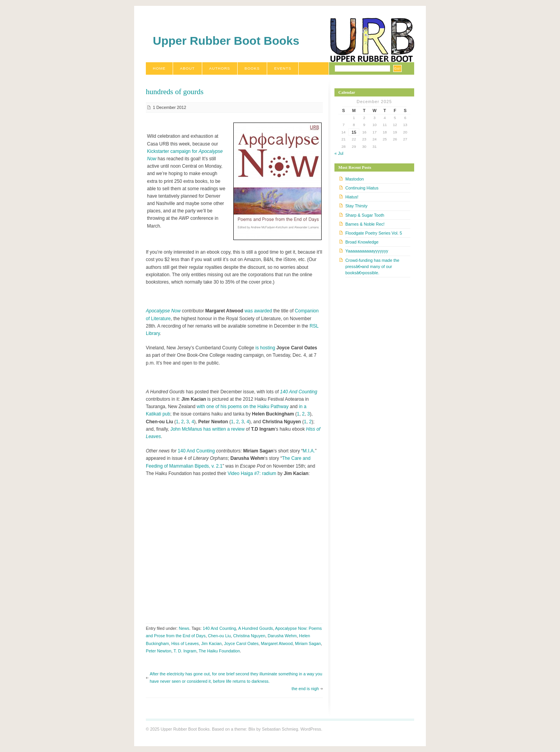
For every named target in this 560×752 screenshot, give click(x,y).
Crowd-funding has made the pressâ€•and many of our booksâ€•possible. (372, 266)
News (184, 628)
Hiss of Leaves (185, 643)
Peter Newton (158, 651)
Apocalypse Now (163, 311)
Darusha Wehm (282, 636)
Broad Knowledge (362, 242)
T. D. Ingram (185, 651)
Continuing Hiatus (362, 188)
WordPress (311, 729)
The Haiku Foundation (219, 651)
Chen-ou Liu (220, 636)
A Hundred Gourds (256, 628)
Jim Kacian (211, 643)
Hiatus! (352, 197)
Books (252, 68)
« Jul (339, 153)
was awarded (258, 311)
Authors (220, 68)
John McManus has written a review (207, 429)
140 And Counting (299, 392)
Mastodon (354, 179)
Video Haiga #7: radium (252, 473)
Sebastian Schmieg (280, 729)
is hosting (265, 348)
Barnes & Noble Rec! (365, 224)
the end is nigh (305, 689)
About (187, 68)
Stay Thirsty (356, 206)
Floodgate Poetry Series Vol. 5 (374, 233)
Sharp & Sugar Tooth (365, 215)
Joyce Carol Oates (241, 643)
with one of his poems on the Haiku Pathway (243, 407)
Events (283, 68)
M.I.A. (309, 451)
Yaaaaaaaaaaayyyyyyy (367, 251)
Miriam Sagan (308, 643)
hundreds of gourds (175, 92)
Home (159, 68)
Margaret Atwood (277, 643)
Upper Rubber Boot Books (226, 41)
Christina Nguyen (249, 636)
